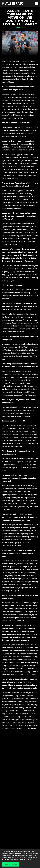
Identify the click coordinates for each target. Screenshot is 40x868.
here (29, 859)
